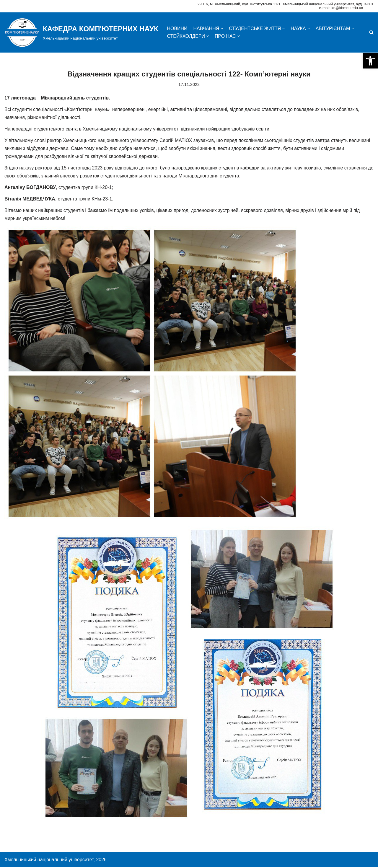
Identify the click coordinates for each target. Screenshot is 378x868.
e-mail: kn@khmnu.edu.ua (341, 8)
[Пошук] (371, 32)
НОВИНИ (177, 28)
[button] (370, 61)
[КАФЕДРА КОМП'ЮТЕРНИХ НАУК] (81, 32)
